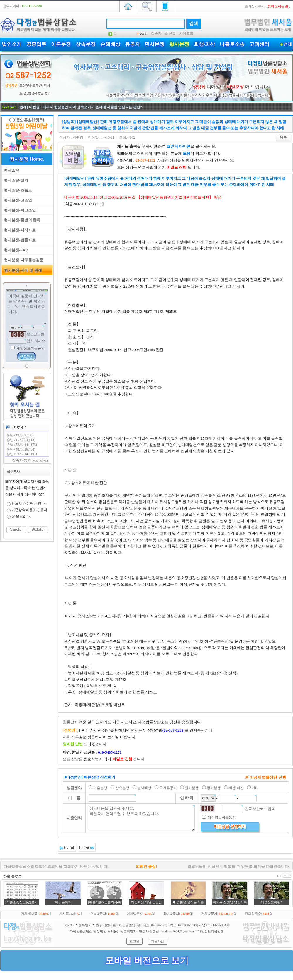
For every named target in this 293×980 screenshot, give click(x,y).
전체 (288, 44)
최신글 (170, 33)
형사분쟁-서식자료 (19, 230)
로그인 (134, 941)
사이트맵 (186, 33)
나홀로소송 (232, 44)
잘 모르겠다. (21, 516)
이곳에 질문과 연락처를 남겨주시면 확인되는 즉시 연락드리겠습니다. (27, 309)
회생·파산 (204, 44)
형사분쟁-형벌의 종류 (21, 220)
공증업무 (36, 44)
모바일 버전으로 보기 (147, 960)
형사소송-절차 (15, 180)
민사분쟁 (155, 44)
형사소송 (10, 170)
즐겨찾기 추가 (255, 6)
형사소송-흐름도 (17, 190)
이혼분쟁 (61, 44)
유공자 (132, 44)
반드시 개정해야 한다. (29, 503)
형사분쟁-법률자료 (19, 240)
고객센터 (259, 44)
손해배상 (110, 44)
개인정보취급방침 (211, 931)
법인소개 (12, 44)
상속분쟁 (86, 44)
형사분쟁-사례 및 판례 (22, 270)
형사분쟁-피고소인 (19, 210)
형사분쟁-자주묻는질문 (23, 260)
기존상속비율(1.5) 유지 (29, 510)
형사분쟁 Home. (27, 159)
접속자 (156, 33)
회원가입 (157, 941)
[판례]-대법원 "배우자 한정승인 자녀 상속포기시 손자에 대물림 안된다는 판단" (80, 107)
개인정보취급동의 (30, 348)
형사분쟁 (179, 44)
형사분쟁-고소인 (17, 200)
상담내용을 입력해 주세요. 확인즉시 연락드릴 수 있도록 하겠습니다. (142, 818)
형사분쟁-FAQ (15, 250)
